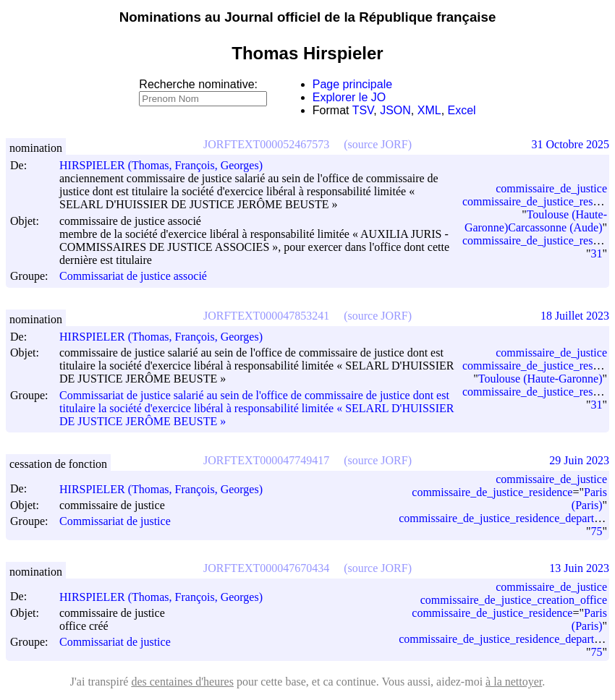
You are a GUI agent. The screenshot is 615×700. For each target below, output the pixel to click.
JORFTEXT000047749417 (266, 460)
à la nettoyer (514, 682)
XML (429, 110)
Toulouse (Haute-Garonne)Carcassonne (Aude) (536, 221)
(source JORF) (378, 144)
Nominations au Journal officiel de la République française (308, 17)
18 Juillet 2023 (575, 316)
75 (596, 531)
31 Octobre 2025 (570, 144)
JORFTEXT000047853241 (266, 316)
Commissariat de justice (115, 522)
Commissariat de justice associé (133, 277)
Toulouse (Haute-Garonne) (540, 379)
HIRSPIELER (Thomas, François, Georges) (167, 165)
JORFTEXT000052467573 (266, 144)
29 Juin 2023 (579, 460)
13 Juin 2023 (579, 568)
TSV (363, 110)
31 (596, 253)
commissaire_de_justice (551, 188)
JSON (395, 110)
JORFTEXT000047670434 (266, 568)
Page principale (352, 84)
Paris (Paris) (589, 499)
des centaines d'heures (182, 682)
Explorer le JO (349, 97)
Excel (462, 110)
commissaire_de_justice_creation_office (514, 600)
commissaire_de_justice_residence (492, 492)
